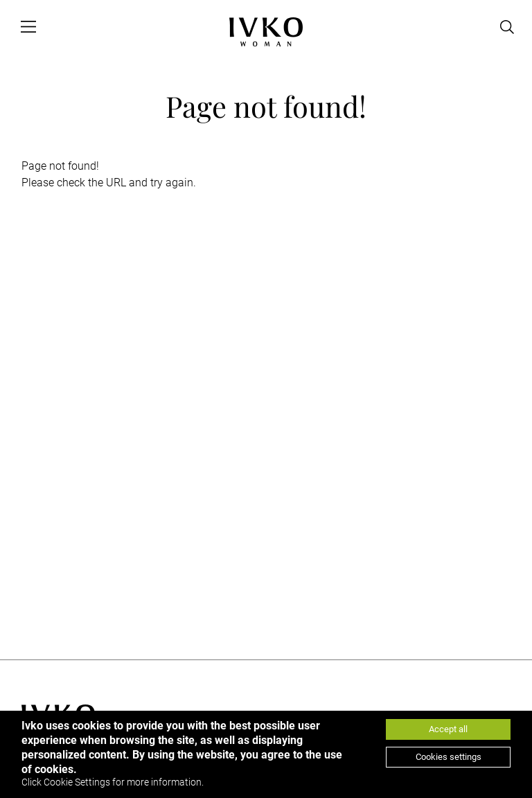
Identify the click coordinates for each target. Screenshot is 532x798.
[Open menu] (28, 27)
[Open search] (507, 27)
